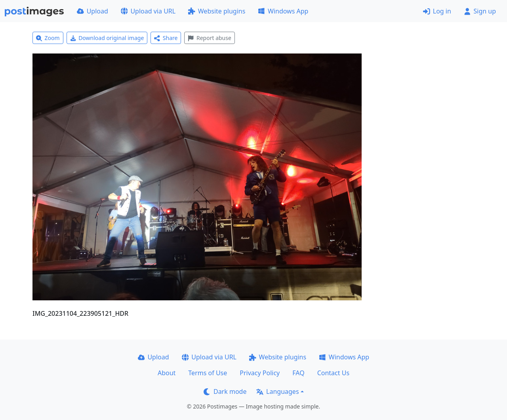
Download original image (107, 38)
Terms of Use (208, 373)
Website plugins (217, 11)
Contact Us (333, 373)
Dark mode (225, 391)
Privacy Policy (260, 373)
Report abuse (209, 38)
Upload (92, 11)
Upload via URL (148, 11)
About (167, 373)
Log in (437, 11)
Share (166, 38)
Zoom (48, 38)
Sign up (480, 11)
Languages (277, 391)
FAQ (298, 373)
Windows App (283, 11)
